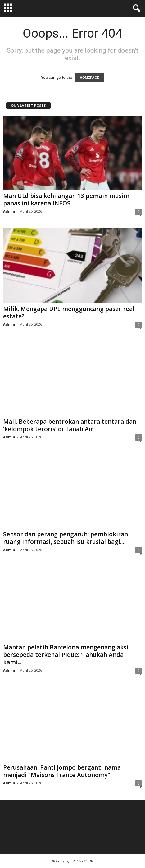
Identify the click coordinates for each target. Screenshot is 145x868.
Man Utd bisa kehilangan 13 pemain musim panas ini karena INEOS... (66, 200)
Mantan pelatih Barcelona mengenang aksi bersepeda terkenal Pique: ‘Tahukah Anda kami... (66, 655)
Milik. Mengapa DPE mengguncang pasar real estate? (69, 313)
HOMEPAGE (90, 78)
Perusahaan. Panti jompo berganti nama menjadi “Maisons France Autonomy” (62, 771)
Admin (9, 211)
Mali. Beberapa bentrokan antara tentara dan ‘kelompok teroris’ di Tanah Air (70, 425)
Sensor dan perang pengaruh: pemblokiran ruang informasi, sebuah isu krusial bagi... (66, 538)
